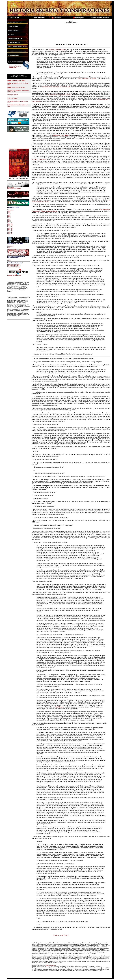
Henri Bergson (60, 707)
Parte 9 (9, 222)
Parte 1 (9, 211)
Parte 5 (9, 217)
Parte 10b (10, 224)
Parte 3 (9, 214)
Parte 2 (9, 213)
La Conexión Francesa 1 (14, 264)
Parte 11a (10, 227)
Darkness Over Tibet (61, 135)
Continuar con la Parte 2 (61, 935)
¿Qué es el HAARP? (13, 98)
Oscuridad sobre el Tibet (18, 88)
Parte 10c (10, 226)
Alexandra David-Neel (39, 160)
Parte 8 (9, 220)
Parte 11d (10, 231)
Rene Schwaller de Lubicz (87, 79)
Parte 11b (10, 228)
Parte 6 (9, 218)
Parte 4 (9, 215)
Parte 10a (10, 223)
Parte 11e (10, 232)
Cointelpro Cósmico (13, 95)
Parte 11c (10, 230)
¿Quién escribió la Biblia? (18, 80)
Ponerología (11, 187)
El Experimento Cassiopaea (15, 197)
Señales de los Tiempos (14, 189)
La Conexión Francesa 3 (14, 267)
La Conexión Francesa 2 (14, 265)
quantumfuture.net (51, 965)
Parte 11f (10, 233)
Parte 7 (9, 219)
